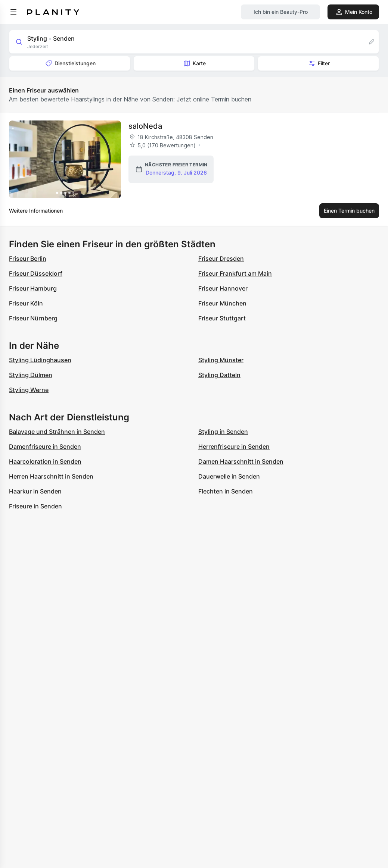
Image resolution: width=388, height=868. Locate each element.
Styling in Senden (223, 432)
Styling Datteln (219, 375)
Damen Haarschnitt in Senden (241, 461)
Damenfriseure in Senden (45, 446)
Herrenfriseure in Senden (234, 446)
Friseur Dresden (221, 258)
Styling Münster (221, 360)
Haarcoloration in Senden (45, 461)
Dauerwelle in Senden (229, 476)
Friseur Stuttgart (222, 318)
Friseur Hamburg (33, 288)
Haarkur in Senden (35, 491)
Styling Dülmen (31, 375)
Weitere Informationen (36, 211)
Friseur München (222, 303)
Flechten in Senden (226, 491)
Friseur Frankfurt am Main (235, 273)
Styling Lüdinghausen (40, 360)
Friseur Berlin (28, 258)
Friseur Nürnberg (33, 318)
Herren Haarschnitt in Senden (51, 476)
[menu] (13, 12)
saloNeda (145, 126)
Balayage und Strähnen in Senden (57, 432)
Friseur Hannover (223, 288)
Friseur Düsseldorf (36, 273)
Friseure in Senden (35, 506)
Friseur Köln (26, 303)
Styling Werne (29, 390)
